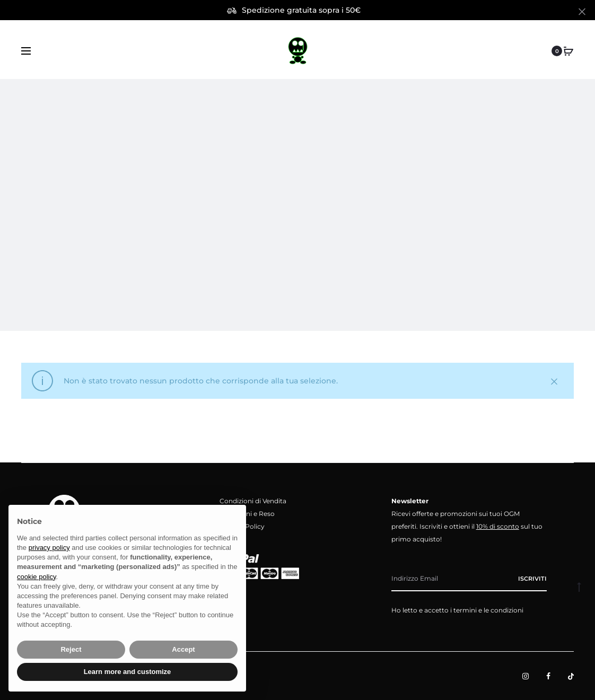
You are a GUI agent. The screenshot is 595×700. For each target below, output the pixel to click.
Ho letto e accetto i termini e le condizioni (457, 610)
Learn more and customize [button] (128, 672)
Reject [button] (71, 649)
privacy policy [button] (49, 548)
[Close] (582, 11)
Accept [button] (183, 649)
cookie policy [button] (36, 577)
